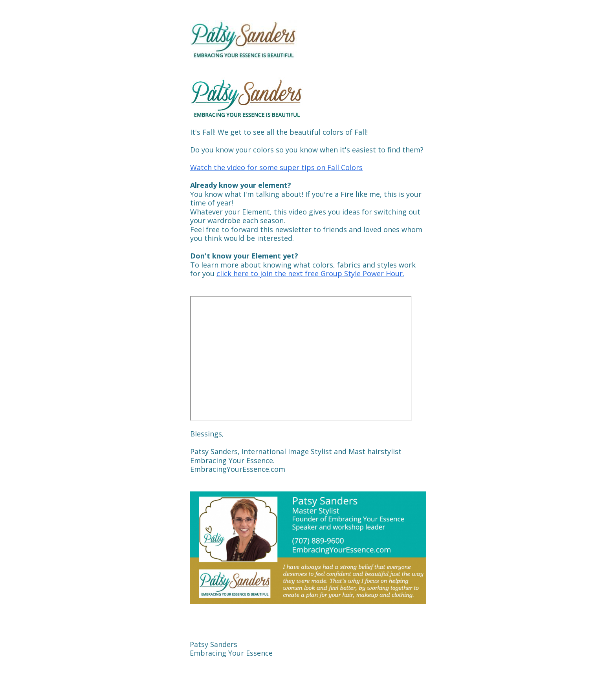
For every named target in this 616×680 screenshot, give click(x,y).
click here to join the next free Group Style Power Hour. (310, 273)
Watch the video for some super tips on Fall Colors (276, 167)
